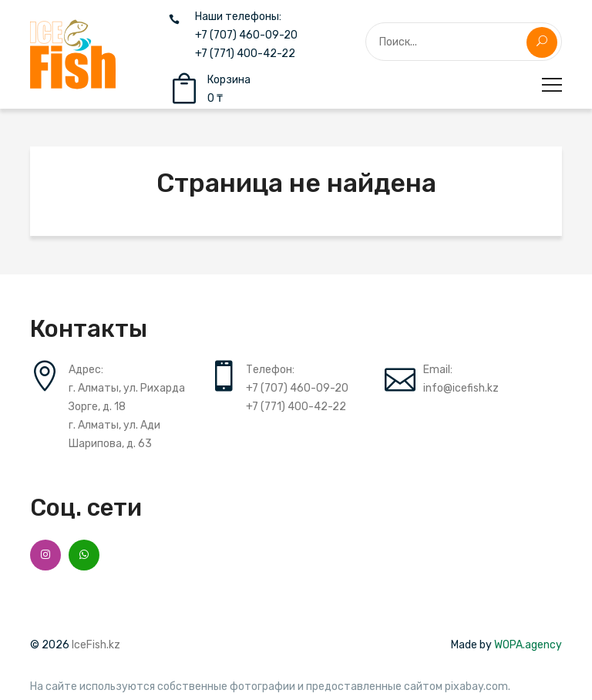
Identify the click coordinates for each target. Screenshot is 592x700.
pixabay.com (476, 687)
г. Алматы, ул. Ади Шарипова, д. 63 (114, 434)
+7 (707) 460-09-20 (246, 35)
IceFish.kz (96, 645)
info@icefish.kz (461, 388)
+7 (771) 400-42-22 (245, 54)
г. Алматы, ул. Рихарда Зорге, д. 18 (127, 397)
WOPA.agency (528, 645)
